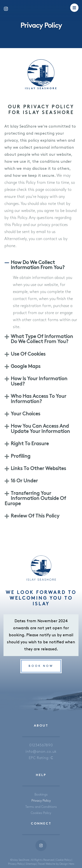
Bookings (41, 795)
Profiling (21, 457)
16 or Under (24, 481)
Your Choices (25, 414)
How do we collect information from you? (38, 265)
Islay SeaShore (41, 89)
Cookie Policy (63, 860)
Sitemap (31, 864)
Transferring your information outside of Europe (35, 499)
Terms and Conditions (41, 807)
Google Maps (26, 367)
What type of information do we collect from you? (42, 339)
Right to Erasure (30, 444)
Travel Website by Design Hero (56, 864)
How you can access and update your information (40, 429)
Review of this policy (35, 516)
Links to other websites (38, 469)
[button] (41, 265)
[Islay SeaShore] (41, 73)
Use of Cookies (28, 354)
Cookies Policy (41, 813)
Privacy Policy (41, 801)
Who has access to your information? (38, 399)
